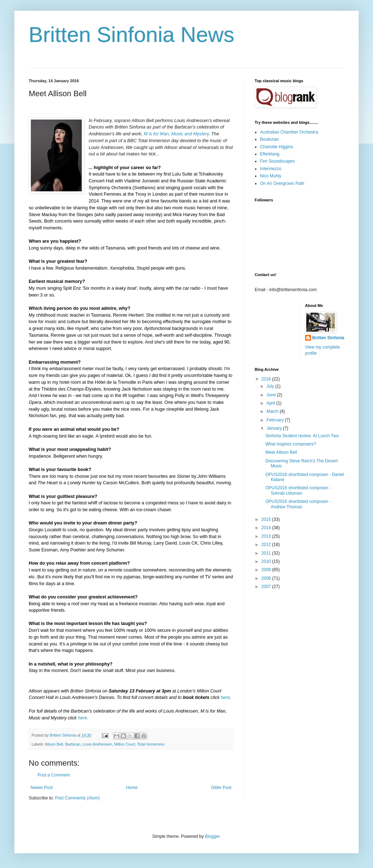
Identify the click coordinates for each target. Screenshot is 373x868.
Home (132, 788)
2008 (267, 578)
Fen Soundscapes (277, 161)
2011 (267, 553)
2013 (267, 536)
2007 (267, 587)
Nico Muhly (271, 176)
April (271, 403)
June (272, 395)
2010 (267, 561)
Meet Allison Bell (281, 452)
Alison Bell (54, 744)
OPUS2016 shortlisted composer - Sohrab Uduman (298, 490)
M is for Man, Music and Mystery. (177, 134)
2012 (267, 545)
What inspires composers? (291, 444)
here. (83, 718)
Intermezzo (271, 169)
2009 (267, 570)
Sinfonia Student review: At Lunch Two (302, 436)
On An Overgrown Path (282, 183)
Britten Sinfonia (328, 338)
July (271, 386)
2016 (267, 379)
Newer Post (42, 788)
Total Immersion (151, 744)
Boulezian (270, 139)
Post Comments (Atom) (77, 798)
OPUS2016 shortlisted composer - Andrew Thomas (298, 504)
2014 (267, 528)
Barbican (73, 744)
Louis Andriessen (97, 744)
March (273, 411)
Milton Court (125, 744)
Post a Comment (54, 775)
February (276, 420)
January (275, 428)
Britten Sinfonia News (132, 35)
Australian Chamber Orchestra (289, 132)
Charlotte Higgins (277, 147)
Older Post (221, 788)
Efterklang (270, 154)
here (225, 697)
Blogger (212, 836)
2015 (267, 519)
